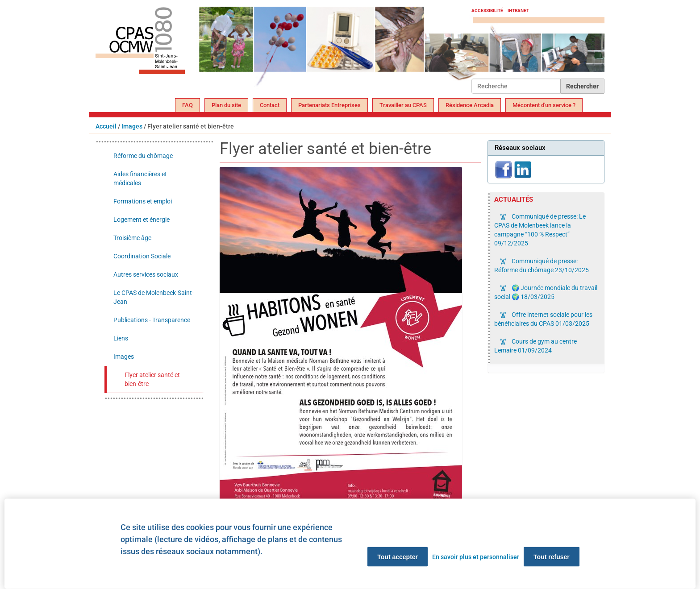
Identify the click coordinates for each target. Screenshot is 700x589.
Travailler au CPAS (403, 105)
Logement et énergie (142, 220)
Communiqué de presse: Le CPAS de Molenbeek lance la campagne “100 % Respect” (540, 230)
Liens (121, 338)
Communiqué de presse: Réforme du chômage (542, 265)
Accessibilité (487, 10)
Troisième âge (132, 238)
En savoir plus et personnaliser (476, 557)
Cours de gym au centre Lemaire (535, 346)
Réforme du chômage (143, 156)
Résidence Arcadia (470, 105)
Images (132, 126)
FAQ (187, 105)
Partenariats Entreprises (329, 105)
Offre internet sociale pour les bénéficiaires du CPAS (543, 319)
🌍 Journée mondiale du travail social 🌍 (546, 292)
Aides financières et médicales (140, 178)
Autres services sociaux (146, 274)
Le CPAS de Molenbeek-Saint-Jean (154, 297)
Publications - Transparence (152, 320)
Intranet (518, 10)
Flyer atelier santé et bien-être (152, 379)
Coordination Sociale (142, 256)
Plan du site (226, 105)
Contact (270, 105)
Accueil (106, 126)
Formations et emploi (143, 201)
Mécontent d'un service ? (544, 105)
